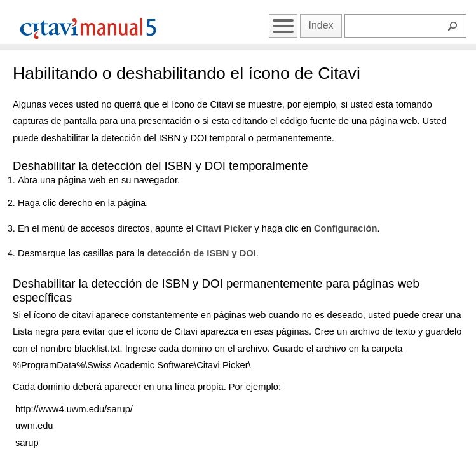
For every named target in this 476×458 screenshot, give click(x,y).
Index (321, 25)
